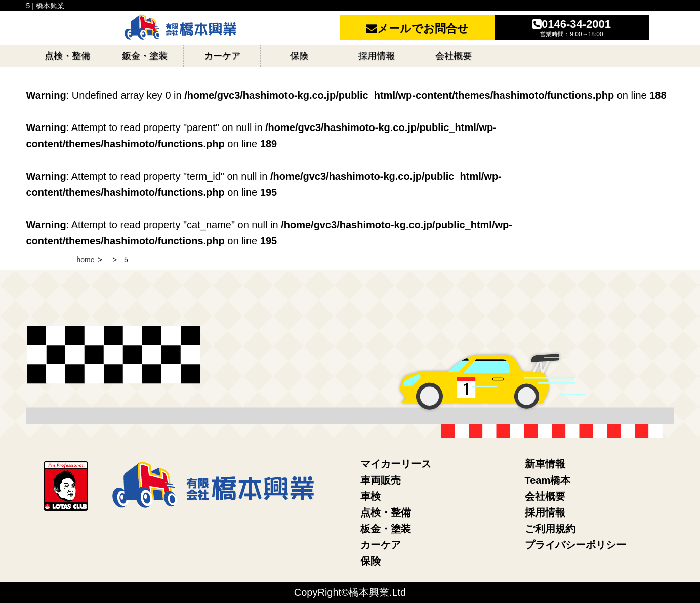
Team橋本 (548, 480)
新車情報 (545, 464)
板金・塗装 (386, 529)
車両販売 (381, 480)
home (86, 260)
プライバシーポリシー (575, 545)
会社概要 (545, 496)
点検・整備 (386, 512)
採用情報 (545, 512)
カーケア (381, 545)
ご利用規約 (550, 529)
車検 (370, 496)
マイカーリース (396, 464)
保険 (370, 561)
